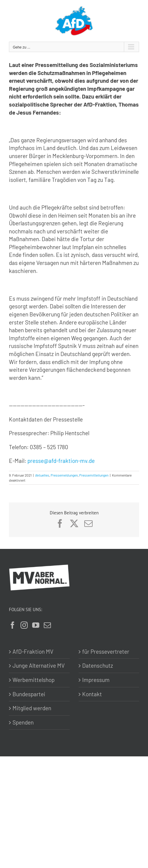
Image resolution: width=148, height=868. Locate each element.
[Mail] (47, 625)
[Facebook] (13, 625)
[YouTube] (36, 625)
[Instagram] (24, 625)
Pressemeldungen (64, 475)
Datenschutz (98, 665)
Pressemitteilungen (94, 475)
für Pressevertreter (106, 651)
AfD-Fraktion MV (33, 651)
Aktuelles (42, 475)
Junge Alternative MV (39, 665)
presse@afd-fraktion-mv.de (61, 461)
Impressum (96, 680)
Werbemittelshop (34, 680)
